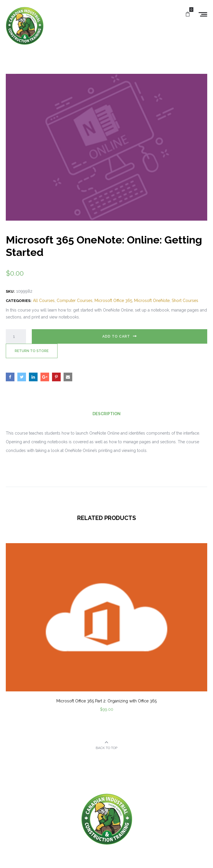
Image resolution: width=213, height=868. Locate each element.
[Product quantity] (16, 336)
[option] (106, 635)
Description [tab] (106, 414)
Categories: (19, 301)
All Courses (44, 301)
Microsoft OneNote (152, 301)
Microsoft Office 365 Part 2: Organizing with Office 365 (106, 701)
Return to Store (32, 351)
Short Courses (185, 301)
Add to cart (116, 336)
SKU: (10, 291)
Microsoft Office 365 (113, 301)
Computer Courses (75, 301)
